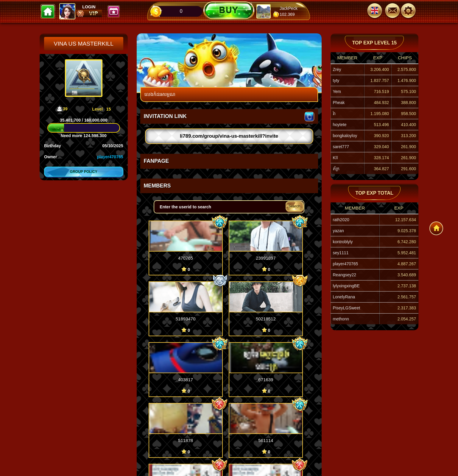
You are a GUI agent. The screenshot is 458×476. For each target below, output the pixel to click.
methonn (341, 319)
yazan (338, 231)
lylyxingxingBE (346, 286)
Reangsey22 (345, 275)
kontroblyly (343, 242)
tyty (336, 80)
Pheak (339, 103)
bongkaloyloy (345, 136)
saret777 (341, 147)
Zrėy (337, 69)
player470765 (110, 157)
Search (295, 206)
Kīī (335, 158)
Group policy (84, 172)
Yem (337, 92)
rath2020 (341, 220)
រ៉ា (334, 114)
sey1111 (341, 253)
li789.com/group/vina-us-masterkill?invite (229, 136)
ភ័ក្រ (336, 169)
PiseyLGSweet (347, 308)
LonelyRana (344, 297)
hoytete (340, 125)
